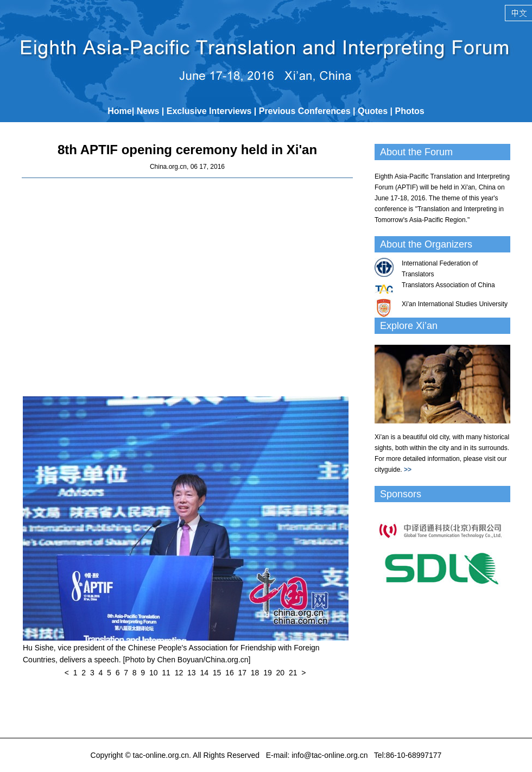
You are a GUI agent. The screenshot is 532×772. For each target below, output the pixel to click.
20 (281, 673)
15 (217, 673)
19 (268, 673)
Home (119, 111)
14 (204, 673)
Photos (410, 111)
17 (242, 673)
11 (166, 673)
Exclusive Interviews (209, 111)
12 (179, 673)
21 (293, 673)
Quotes (373, 111)
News (148, 111)
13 (192, 673)
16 (230, 673)
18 (255, 673)
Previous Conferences (305, 111)
